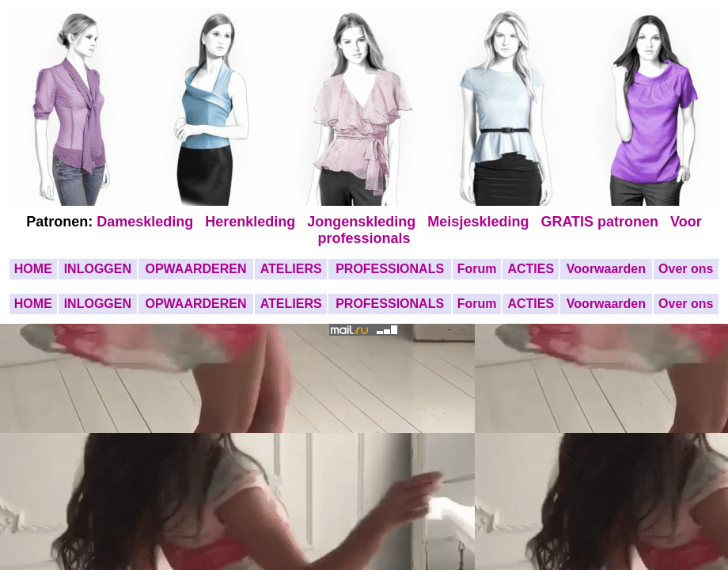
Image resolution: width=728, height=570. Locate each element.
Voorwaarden (606, 269)
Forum (477, 269)
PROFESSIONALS (390, 269)
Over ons (686, 269)
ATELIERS (291, 269)
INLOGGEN (98, 269)
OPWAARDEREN (195, 269)
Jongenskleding (363, 222)
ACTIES (531, 269)
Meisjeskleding (480, 222)
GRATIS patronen (603, 222)
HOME (33, 269)
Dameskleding (149, 222)
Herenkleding (252, 222)
